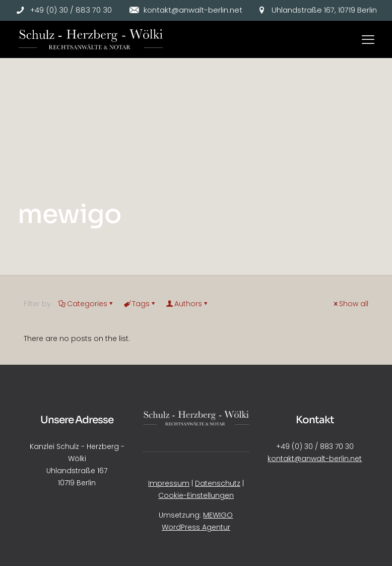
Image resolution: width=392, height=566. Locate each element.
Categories (86, 304)
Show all (350, 304)
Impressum (169, 483)
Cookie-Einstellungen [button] (196, 495)
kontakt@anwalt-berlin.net (315, 459)
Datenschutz (218, 483)
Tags (140, 304)
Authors (187, 304)
